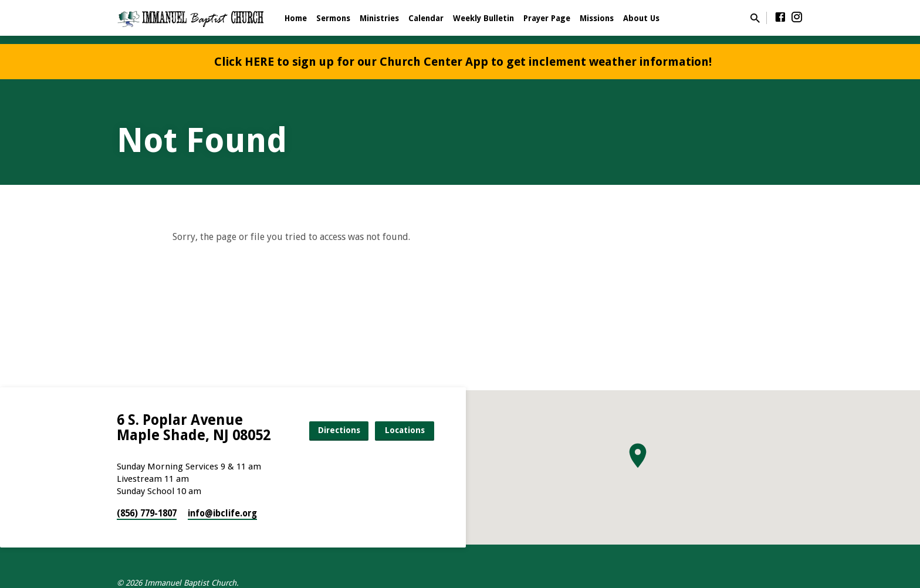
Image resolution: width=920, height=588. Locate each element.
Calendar (426, 18)
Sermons (333, 18)
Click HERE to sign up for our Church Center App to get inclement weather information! (463, 62)
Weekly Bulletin (483, 18)
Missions (597, 18)
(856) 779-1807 (147, 513)
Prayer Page (547, 18)
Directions (339, 430)
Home (296, 18)
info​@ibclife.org (222, 513)
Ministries (379, 18)
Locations (405, 430)
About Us (641, 18)
